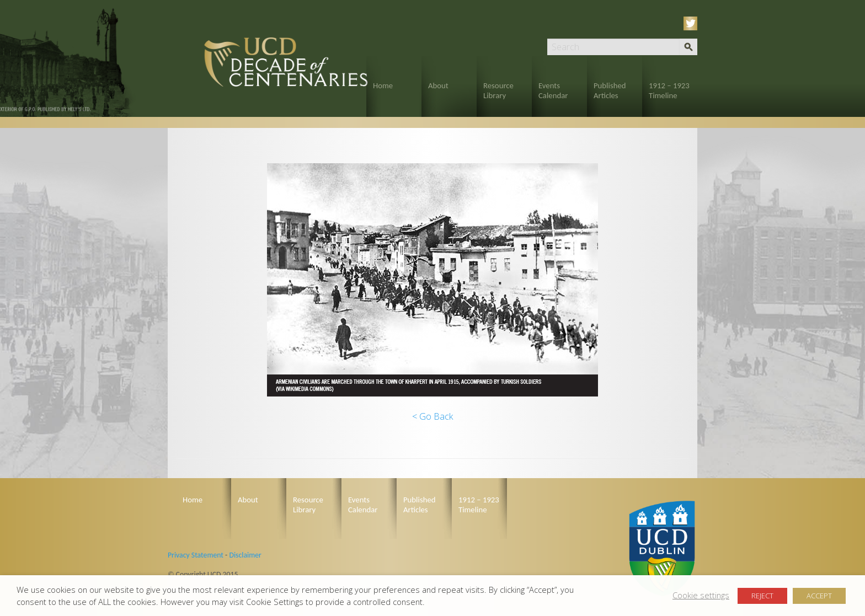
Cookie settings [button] (701, 595)
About (438, 85)
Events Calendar (553, 90)
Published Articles (610, 90)
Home (383, 85)
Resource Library (498, 90)
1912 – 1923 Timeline (669, 90)
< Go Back (432, 416)
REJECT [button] (762, 596)
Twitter (692, 23)
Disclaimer (245, 555)
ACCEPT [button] (819, 596)
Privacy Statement (196, 555)
